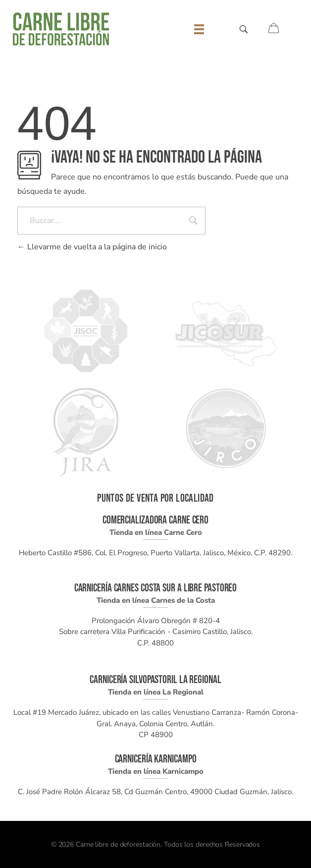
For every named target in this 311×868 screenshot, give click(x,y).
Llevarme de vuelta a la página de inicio (92, 247)
